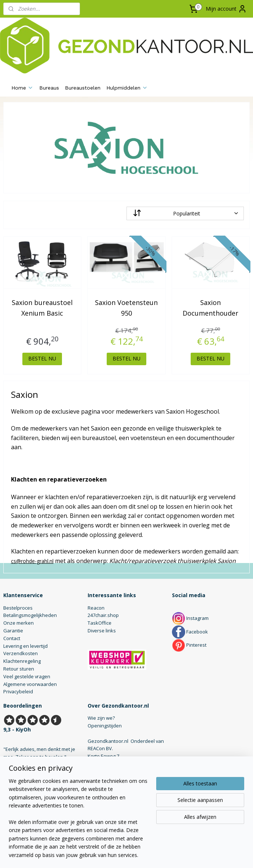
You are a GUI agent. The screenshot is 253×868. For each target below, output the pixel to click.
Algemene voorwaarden (30, 684)
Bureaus (49, 88)
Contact (12, 638)
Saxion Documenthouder (210, 308)
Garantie (13, 631)
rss (119, 855)
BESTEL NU (42, 358)
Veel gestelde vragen (27, 676)
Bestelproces (18, 608)
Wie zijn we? (101, 718)
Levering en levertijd (25, 646)
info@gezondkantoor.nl (114, 779)
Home (22, 88)
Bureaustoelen (83, 88)
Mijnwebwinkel (211, 855)
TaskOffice (100, 623)
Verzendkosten (21, 653)
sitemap (103, 855)
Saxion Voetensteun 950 (126, 308)
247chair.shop (103, 615)
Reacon (96, 608)
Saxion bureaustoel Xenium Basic (42, 308)
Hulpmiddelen (127, 88)
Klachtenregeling (22, 661)
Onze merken (19, 623)
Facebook (190, 632)
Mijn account (226, 9)
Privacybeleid (18, 691)
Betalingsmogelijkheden (30, 615)
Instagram (190, 618)
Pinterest (189, 645)
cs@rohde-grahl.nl (32, 561)
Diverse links (102, 631)
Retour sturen (19, 669)
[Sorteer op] (185, 213)
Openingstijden (105, 726)
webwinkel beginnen (147, 855)
